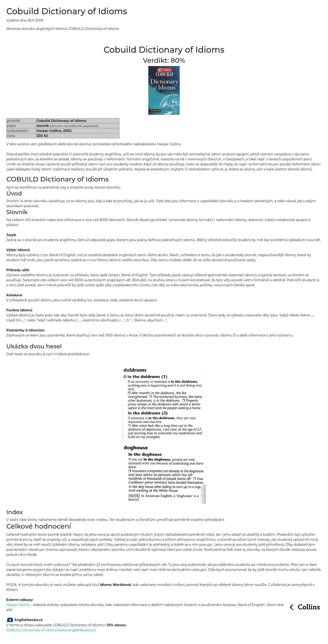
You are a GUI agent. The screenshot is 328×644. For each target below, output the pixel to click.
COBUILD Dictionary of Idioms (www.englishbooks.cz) (51, 630)
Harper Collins (18, 605)
